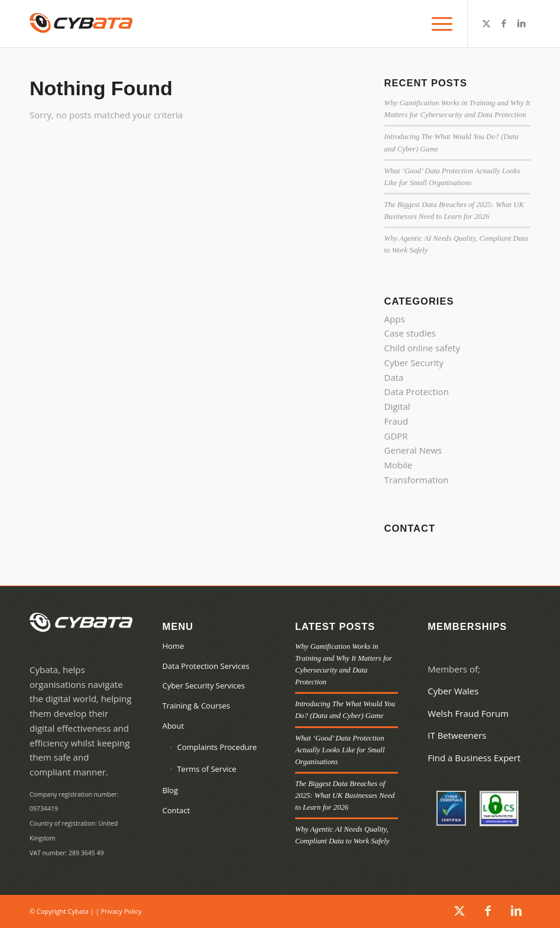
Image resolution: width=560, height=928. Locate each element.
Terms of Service (206, 769)
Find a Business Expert (474, 758)
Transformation (417, 480)
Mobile (399, 465)
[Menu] (439, 24)
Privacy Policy (122, 911)
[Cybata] (81, 24)
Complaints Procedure (217, 747)
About (173, 726)
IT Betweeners (457, 735)
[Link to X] (486, 23)
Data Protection (417, 392)
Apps (395, 319)
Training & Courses (196, 706)
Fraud (396, 421)
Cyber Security (414, 363)
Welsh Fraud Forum (468, 713)
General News (413, 450)
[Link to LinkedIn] (522, 23)
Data (394, 377)
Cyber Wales (453, 691)
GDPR (396, 436)
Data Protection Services (205, 666)
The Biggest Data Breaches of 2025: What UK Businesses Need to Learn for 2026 (345, 796)
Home (173, 646)
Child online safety (422, 348)
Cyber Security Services (203, 686)
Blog (170, 790)
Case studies (410, 333)
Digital (397, 406)
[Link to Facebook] (504, 23)
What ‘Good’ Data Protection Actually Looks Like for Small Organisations (340, 750)
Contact (176, 810)
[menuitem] (439, 24)
